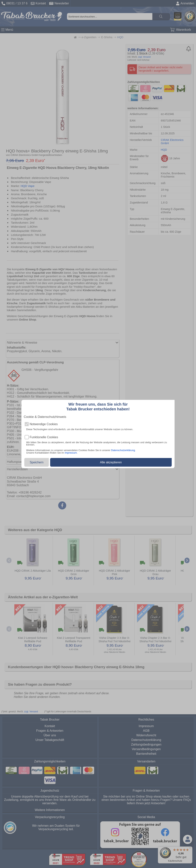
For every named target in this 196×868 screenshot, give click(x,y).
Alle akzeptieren (111, 462)
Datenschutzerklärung (123, 450)
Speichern (37, 462)
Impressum (71, 453)
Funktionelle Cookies (44, 437)
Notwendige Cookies (44, 424)
